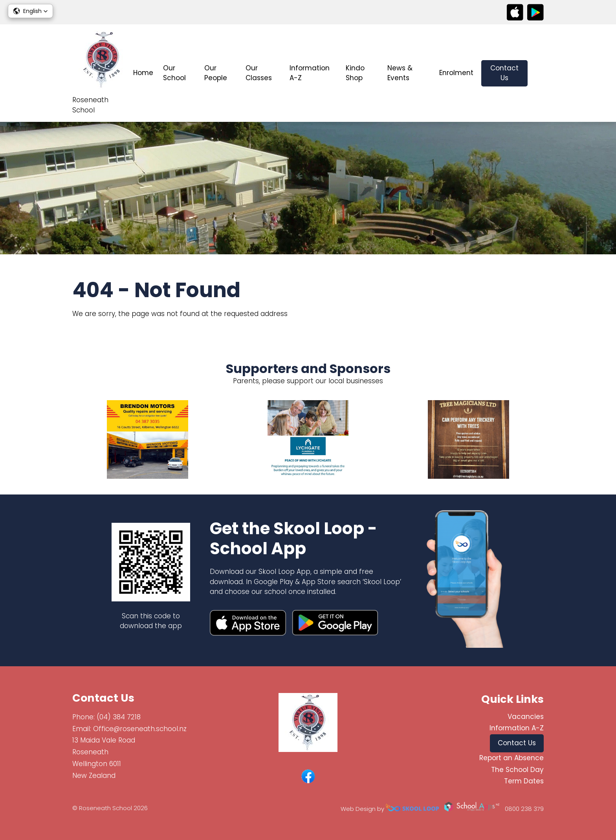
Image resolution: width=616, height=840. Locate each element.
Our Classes (259, 73)
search (540, 73)
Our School (174, 73)
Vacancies (526, 717)
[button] (30, 11)
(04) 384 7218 (119, 717)
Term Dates (524, 781)
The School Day (517, 770)
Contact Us (504, 73)
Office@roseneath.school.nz (140, 729)
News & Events (400, 73)
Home (143, 73)
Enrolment (456, 73)
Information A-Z (310, 73)
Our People (216, 73)
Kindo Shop (355, 73)
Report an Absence (511, 758)
